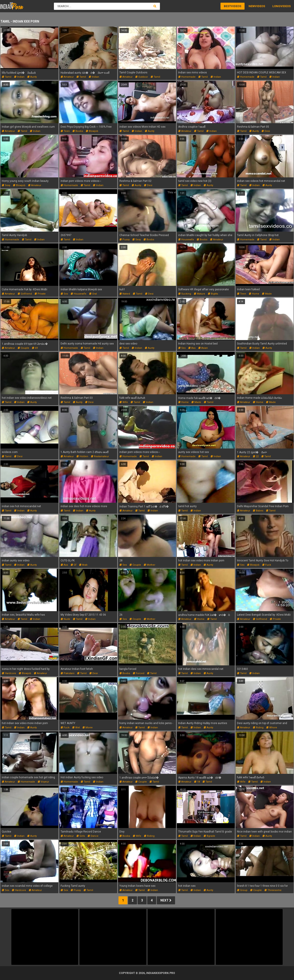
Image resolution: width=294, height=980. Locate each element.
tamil (7, 77)
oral (93, 294)
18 (197, 782)
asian (203, 348)
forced (139, 673)
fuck (267, 565)
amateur (67, 77)
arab (83, 565)
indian (19, 77)
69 (35, 348)
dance (93, 836)
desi (266, 131)
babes (258, 511)
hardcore (9, 673)
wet (76, 728)
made (267, 294)
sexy (6, 185)
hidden (82, 456)
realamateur (100, 456)
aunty (32, 77)
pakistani (67, 673)
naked (125, 294)
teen (65, 131)
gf (73, 565)
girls (81, 836)
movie (88, 728)
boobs (78, 131)
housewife (186, 240)
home (254, 294)
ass (192, 348)
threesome (273, 890)
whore (272, 728)
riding (258, 728)
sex (64, 294)
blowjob (92, 131)
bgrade (209, 836)
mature (199, 294)
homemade (187, 77)
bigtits (213, 294)
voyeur (43, 782)
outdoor (142, 77)
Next (166, 900)
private (40, 294)
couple (23, 348)
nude (65, 619)
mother (149, 565)
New (252, 6)
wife (124, 402)
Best (227, 6)
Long (276, 6)
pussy (125, 240)
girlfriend (25, 294)
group (242, 890)
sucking (185, 294)
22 (256, 456)
